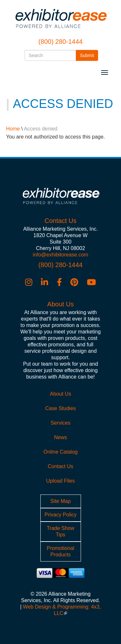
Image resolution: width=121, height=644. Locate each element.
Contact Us (60, 466)
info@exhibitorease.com (61, 255)
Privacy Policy (61, 515)
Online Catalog (61, 452)
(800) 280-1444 (60, 42)
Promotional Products (60, 551)
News (60, 437)
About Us (61, 394)
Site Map (60, 501)
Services (60, 423)
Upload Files (60, 481)
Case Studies (60, 408)
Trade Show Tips (61, 531)
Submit (89, 55)
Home (13, 129)
